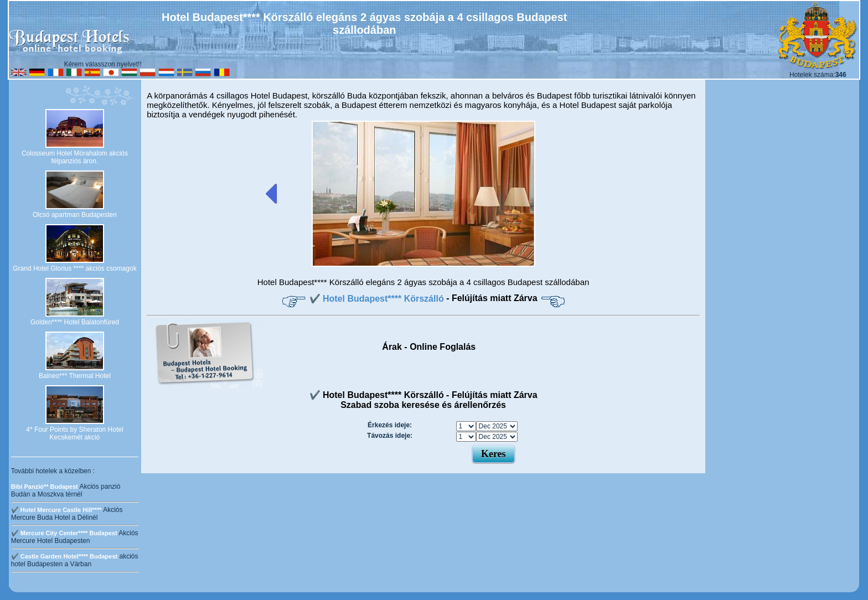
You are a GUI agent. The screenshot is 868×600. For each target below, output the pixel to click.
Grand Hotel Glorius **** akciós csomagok (74, 268)
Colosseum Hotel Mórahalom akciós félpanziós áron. (75, 157)
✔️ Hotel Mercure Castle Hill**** (56, 510)
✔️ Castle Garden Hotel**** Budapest (64, 556)
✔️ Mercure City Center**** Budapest (64, 533)
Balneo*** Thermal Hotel (75, 376)
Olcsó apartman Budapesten (75, 215)
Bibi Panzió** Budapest (45, 487)
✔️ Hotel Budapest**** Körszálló (378, 299)
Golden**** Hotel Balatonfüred (75, 322)
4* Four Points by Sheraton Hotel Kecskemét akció (74, 433)
